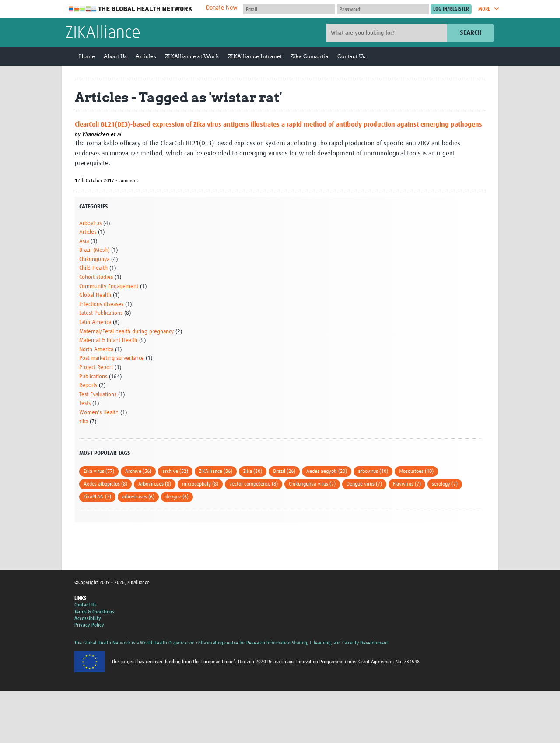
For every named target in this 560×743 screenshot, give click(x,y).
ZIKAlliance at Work (192, 56)
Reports (88, 386)
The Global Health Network (131, 9)
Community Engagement (109, 287)
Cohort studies (96, 277)
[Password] (383, 9)
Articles (146, 56)
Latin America (95, 322)
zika (84, 422)
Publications (93, 377)
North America (96, 350)
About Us (115, 56)
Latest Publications (101, 313)
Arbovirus (90, 224)
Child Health (93, 268)
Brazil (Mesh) (94, 250)
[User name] (289, 9)
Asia (84, 241)
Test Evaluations (98, 395)
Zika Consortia (310, 56)
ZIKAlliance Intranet (255, 56)
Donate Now (222, 8)
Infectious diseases (101, 305)
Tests (85, 403)
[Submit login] (451, 9)
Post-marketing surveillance (112, 358)
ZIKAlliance (103, 33)
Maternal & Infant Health (108, 340)
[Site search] (388, 33)
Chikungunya (94, 259)
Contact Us (351, 56)
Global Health (95, 295)
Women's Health (99, 413)
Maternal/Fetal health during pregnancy (126, 332)
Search (471, 33)
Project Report (96, 368)
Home (87, 56)
